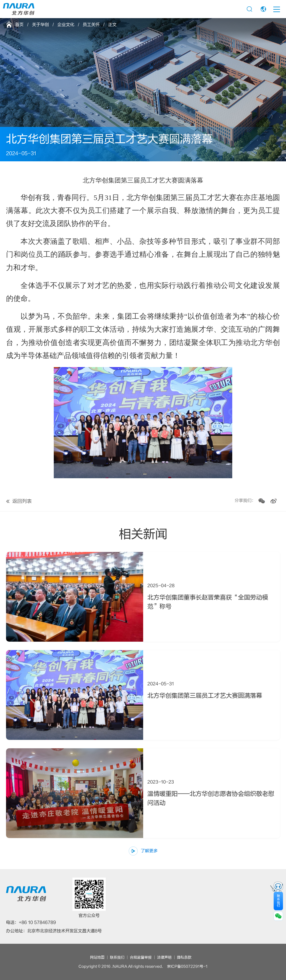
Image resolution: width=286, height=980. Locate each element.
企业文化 (66, 25)
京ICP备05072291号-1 (187, 966)
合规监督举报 (141, 957)
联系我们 (117, 957)
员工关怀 (91, 25)
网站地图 (97, 957)
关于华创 (40, 25)
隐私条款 (184, 957)
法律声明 (164, 957)
